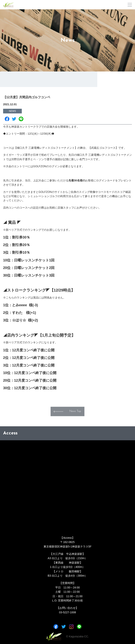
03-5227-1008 (67, 612)
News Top (75, 414)
